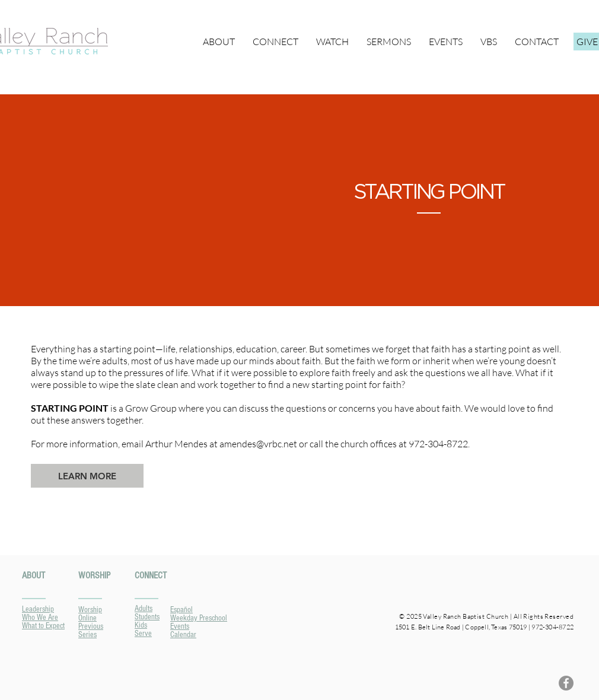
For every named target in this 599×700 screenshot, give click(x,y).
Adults (144, 609)
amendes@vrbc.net (258, 444)
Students (147, 617)
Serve (143, 634)
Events (180, 626)
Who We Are (40, 618)
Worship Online (90, 614)
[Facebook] (566, 683)
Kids (141, 625)
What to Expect (43, 626)
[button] (275, 42)
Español (181, 610)
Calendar (183, 635)
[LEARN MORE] (87, 476)
